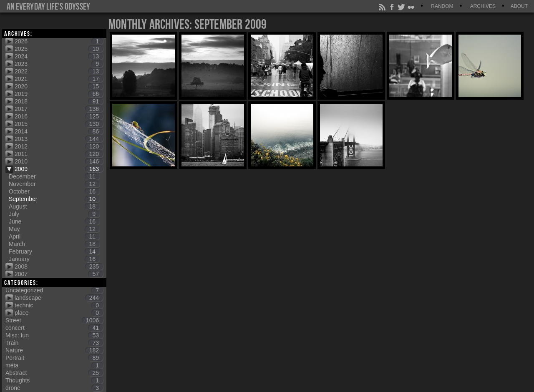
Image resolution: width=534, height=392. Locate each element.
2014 (59, 131)
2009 (59, 169)
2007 (59, 274)
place (59, 313)
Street (54, 320)
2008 (59, 266)
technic (59, 305)
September (54, 199)
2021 (59, 79)
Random (442, 6)
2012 (59, 146)
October (54, 191)
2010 (59, 161)
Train (54, 343)
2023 (59, 64)
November (54, 184)
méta (54, 365)
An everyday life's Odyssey (48, 6)
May (54, 229)
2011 (59, 154)
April (54, 236)
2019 (59, 94)
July (54, 214)
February (54, 251)
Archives (483, 6)
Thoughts (54, 380)
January (54, 259)
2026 (59, 41)
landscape (59, 298)
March (54, 244)
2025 (59, 49)
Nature (54, 350)
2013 (59, 139)
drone (54, 388)
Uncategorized (54, 290)
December (54, 176)
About (519, 6)
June (54, 221)
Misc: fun (54, 335)
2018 (59, 101)
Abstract (54, 373)
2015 (59, 124)
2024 (59, 56)
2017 (59, 109)
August (54, 206)
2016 (59, 116)
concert (54, 328)
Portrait (54, 358)
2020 (59, 86)
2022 (59, 71)
